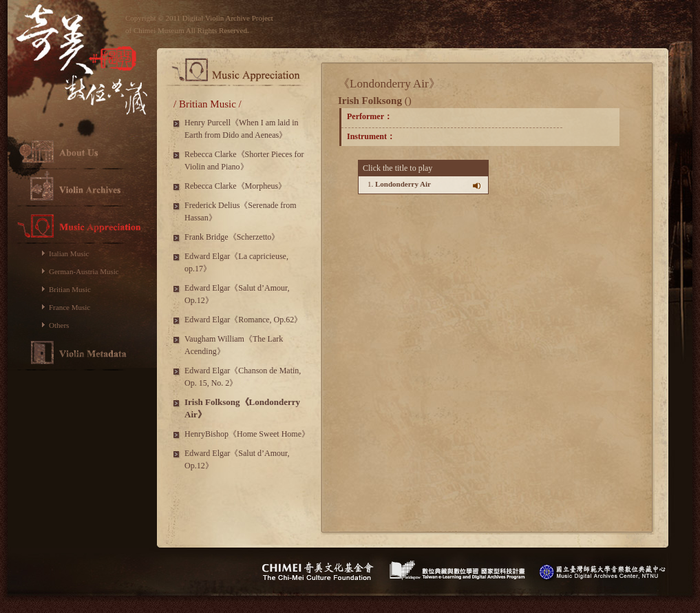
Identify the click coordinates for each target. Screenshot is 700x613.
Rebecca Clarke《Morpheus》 (235, 186)
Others (59, 325)
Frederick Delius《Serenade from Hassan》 (241, 211)
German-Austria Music (84, 271)
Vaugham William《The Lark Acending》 (234, 345)
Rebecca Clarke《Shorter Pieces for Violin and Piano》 (244, 160)
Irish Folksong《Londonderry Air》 (242, 408)
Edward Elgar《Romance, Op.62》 (243, 320)
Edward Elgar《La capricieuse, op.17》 (236, 262)
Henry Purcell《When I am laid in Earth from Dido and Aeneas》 (242, 129)
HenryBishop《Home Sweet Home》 (247, 434)
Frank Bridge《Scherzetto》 (232, 237)
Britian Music (70, 289)
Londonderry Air (403, 184)
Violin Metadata (82, 353)
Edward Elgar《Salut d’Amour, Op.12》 (237, 294)
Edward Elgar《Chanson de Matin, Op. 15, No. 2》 (243, 377)
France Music (70, 307)
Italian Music (69, 253)
